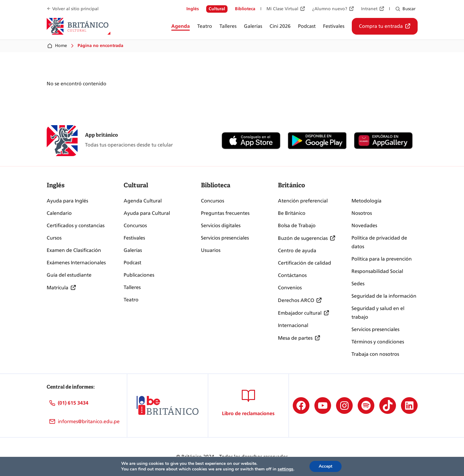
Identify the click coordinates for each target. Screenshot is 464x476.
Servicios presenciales (225, 238)
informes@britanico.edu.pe (89, 421)
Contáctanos (292, 275)
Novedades (364, 225)
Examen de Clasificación (74, 250)
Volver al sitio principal (75, 9)
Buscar (409, 9)
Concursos (135, 225)
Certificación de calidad (304, 263)
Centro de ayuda (297, 251)
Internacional (293, 325)
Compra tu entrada (381, 26)
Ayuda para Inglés (67, 201)
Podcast (132, 263)
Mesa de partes (295, 338)
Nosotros (362, 213)
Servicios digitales (221, 225)
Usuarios (211, 250)
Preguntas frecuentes (225, 213)
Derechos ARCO (296, 300)
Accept (326, 466)
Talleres (132, 287)
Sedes (358, 284)
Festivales (134, 238)
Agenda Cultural (143, 201)
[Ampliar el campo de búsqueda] (398, 9)
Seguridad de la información (384, 296)
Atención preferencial (303, 201)
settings (285, 469)
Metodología (366, 201)
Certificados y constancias (76, 225)
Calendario (59, 213)
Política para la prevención (382, 259)
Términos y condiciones (378, 342)
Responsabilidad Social (377, 271)
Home (57, 46)
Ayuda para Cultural (147, 213)
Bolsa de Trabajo (297, 225)
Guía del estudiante (69, 275)
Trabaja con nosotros (375, 354)
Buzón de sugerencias (303, 238)
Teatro (131, 300)
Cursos (54, 238)
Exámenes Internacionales (76, 263)
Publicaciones (139, 275)
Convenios (290, 288)
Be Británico (292, 213)
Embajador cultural (300, 313)
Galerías (133, 250)
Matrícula (57, 288)
